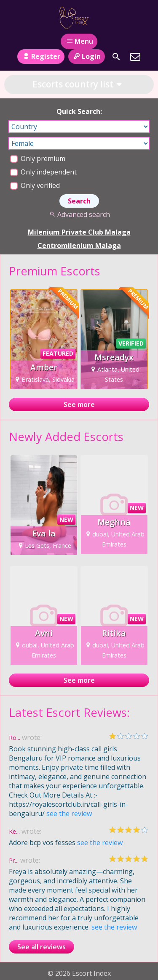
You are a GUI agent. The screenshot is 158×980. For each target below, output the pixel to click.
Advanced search (79, 214)
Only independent (43, 172)
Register (41, 56)
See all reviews (42, 947)
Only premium (38, 158)
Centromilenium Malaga (79, 246)
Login (87, 56)
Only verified (35, 185)
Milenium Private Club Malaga (79, 232)
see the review (69, 814)
